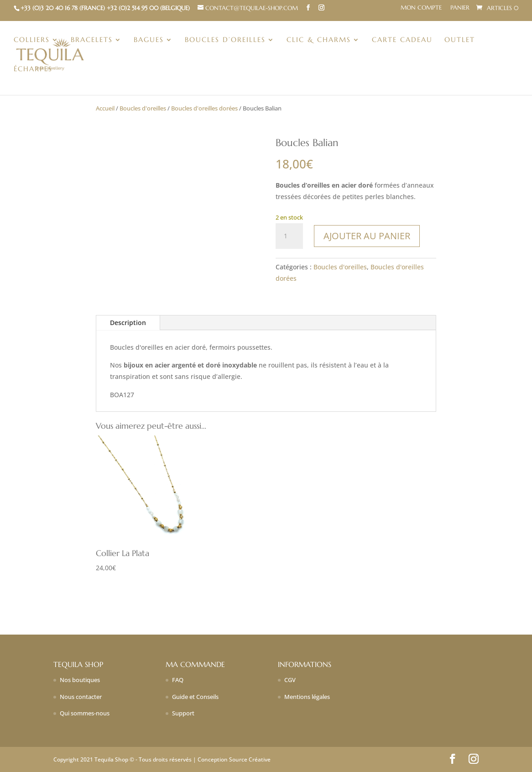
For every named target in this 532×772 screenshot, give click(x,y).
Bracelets (92, 40)
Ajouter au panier (367, 236)
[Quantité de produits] (289, 236)
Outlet (460, 40)
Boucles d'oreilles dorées (204, 108)
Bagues (149, 40)
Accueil (105, 108)
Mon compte (421, 8)
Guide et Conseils (195, 697)
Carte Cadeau (402, 40)
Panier (460, 8)
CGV (290, 680)
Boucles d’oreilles (225, 40)
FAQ (178, 680)
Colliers (32, 40)
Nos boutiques (80, 680)
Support (183, 713)
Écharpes (33, 69)
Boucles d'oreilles (143, 108)
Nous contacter (81, 697)
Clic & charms (319, 40)
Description (128, 323)
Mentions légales (307, 697)
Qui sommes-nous (85, 713)
